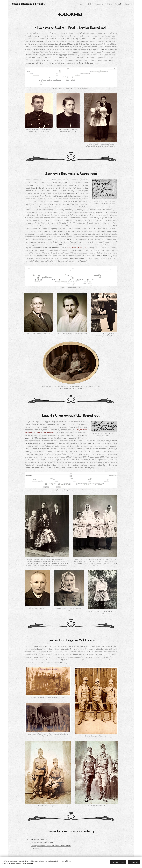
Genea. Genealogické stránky (42, 842)
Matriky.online (36, 849)
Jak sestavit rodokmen (39, 839)
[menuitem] (78, 4)
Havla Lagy (58, 438)
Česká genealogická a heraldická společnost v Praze (51, 846)
